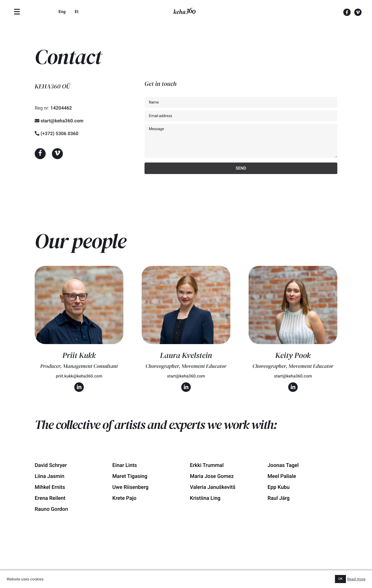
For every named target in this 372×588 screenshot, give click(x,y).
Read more (356, 579)
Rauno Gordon (51, 509)
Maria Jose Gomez (212, 476)
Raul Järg (279, 498)
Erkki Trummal (207, 465)
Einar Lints (125, 465)
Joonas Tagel (283, 465)
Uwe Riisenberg (131, 487)
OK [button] (340, 579)
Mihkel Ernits (50, 487)
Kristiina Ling (205, 498)
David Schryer (51, 465)
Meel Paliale (282, 476)
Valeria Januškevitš (213, 487)
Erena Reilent (50, 498)
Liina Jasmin (50, 476)
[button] (40, 154)
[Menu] (17, 12)
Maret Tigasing (130, 476)
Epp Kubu (279, 487)
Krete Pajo (124, 498)
